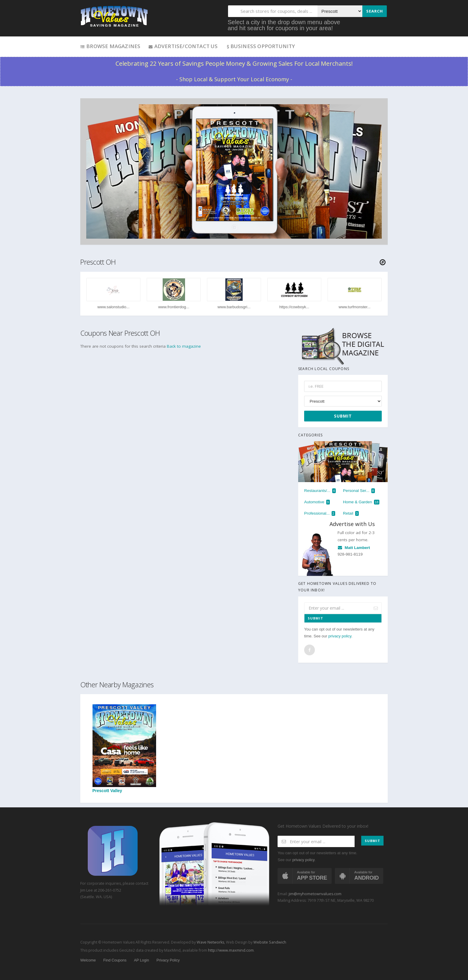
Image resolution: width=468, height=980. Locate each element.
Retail (351, 513)
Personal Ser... (359, 491)
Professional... (320, 513)
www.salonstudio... (113, 307)
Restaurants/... (320, 491)
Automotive (317, 502)
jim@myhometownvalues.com (315, 894)
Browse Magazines (110, 46)
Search (375, 11)
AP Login (142, 960)
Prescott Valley (124, 749)
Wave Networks (210, 942)
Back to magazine (184, 346)
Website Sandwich (269, 942)
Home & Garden (361, 502)
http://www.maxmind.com (231, 950)
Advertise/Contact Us (183, 46)
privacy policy (340, 636)
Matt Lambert (354, 548)
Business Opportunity (260, 46)
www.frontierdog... (174, 307)
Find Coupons (115, 960)
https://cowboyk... (294, 307)
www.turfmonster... (355, 307)
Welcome (88, 960)
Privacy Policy (168, 960)
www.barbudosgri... (234, 307)
